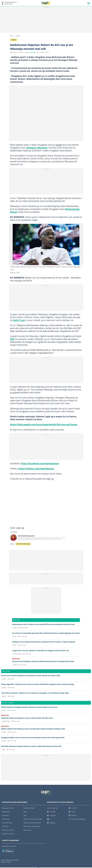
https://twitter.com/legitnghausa (36, 469)
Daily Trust (19, 321)
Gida (12, 36)
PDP (12, 340)
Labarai (18, 36)
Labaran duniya (17, 654)
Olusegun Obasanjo (37, 148)
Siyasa (15, 637)
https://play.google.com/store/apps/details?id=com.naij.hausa (44, 425)
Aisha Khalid (33, 53)
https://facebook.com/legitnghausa (40, 464)
